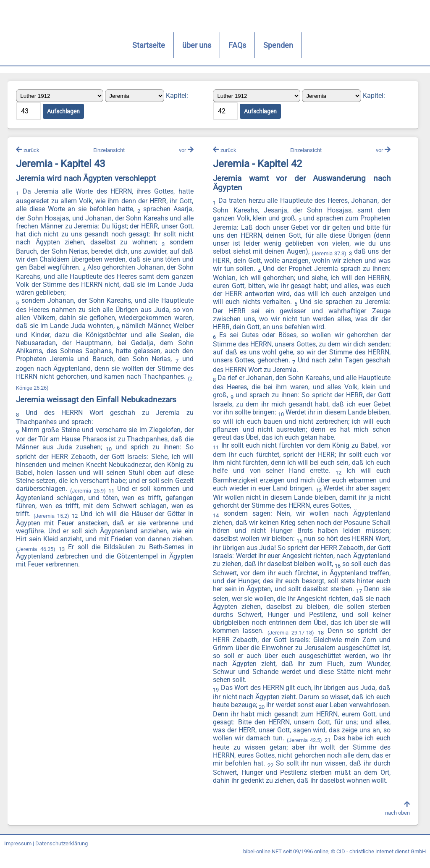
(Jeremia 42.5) (351, 741)
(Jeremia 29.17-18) (290, 633)
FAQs (210, 45)
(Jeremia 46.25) (58, 550)
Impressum (18, 852)
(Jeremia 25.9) (107, 491)
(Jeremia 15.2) (77, 517)
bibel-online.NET (262, 860)
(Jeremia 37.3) (329, 254)
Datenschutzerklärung (62, 852)
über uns (169, 45)
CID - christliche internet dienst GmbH (381, 860)
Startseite (121, 45)
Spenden (251, 45)
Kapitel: (178, 96)
